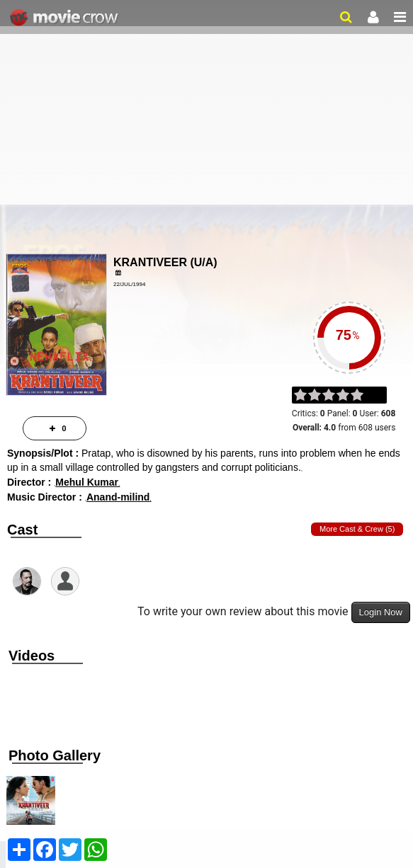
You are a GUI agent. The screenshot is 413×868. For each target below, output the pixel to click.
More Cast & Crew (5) (357, 529)
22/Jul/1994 (129, 284)
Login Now (381, 612)
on (364, 396)
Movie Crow (66, 18)
